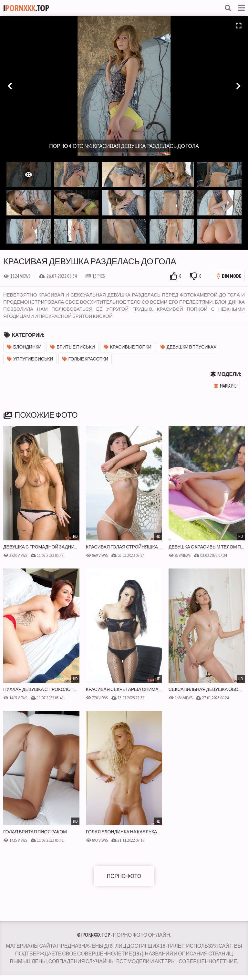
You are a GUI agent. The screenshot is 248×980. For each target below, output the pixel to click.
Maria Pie (225, 386)
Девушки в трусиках (188, 347)
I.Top (26, 8)
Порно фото (124, 876)
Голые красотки (85, 359)
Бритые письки (73, 347)
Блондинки (24, 347)
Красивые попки (128, 347)
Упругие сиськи (30, 359)
